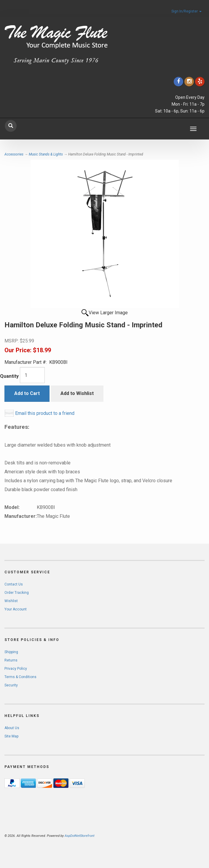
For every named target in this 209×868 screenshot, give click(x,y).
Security (11, 685)
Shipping (11, 652)
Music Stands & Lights (46, 154)
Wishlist (11, 601)
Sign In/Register (186, 11)
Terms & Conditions (20, 677)
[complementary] (166, 835)
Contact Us (14, 584)
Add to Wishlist (77, 393)
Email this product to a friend (45, 413)
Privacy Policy (16, 669)
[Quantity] (32, 375)
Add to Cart (27, 393)
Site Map (11, 736)
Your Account (16, 609)
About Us (12, 728)
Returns (11, 660)
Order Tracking (17, 593)
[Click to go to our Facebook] (178, 81)
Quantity (9, 376)
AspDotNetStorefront (79, 836)
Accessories (14, 154)
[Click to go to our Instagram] (189, 81)
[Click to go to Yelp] (200, 81)
